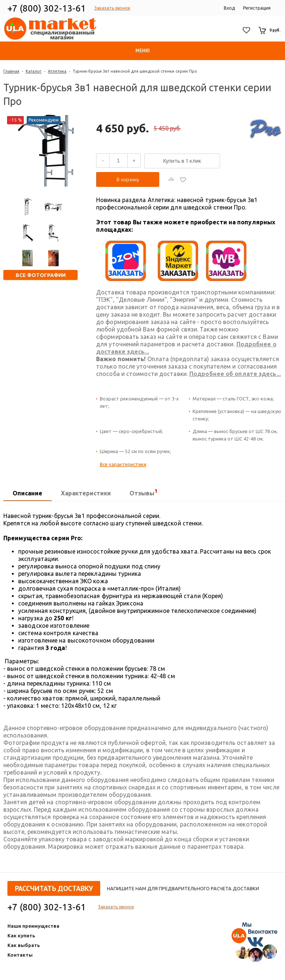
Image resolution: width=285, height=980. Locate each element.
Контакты (20, 955)
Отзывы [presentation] (143, 492)
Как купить (21, 936)
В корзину (128, 179)
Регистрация (257, 8)
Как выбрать (24, 945)
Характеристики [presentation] (86, 493)
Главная (11, 71)
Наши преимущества (33, 926)
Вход (229, 8)
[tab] (27, 494)
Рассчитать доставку (54, 888)
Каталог (34, 71)
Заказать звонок (112, 8)
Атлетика (57, 71)
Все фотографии (41, 275)
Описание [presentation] (27, 493)
